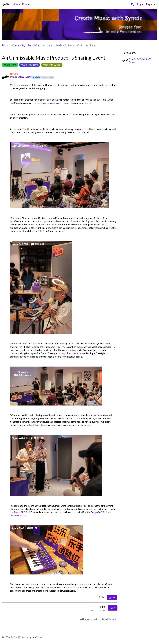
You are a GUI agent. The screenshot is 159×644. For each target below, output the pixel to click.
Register (151, 4)
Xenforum (37, 637)
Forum (26, 4)
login (93, 619)
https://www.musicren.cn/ (48, 103)
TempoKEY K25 (18, 516)
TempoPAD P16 (22, 512)
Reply (113, 608)
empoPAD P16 (100, 512)
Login (140, 4)
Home (16, 4)
